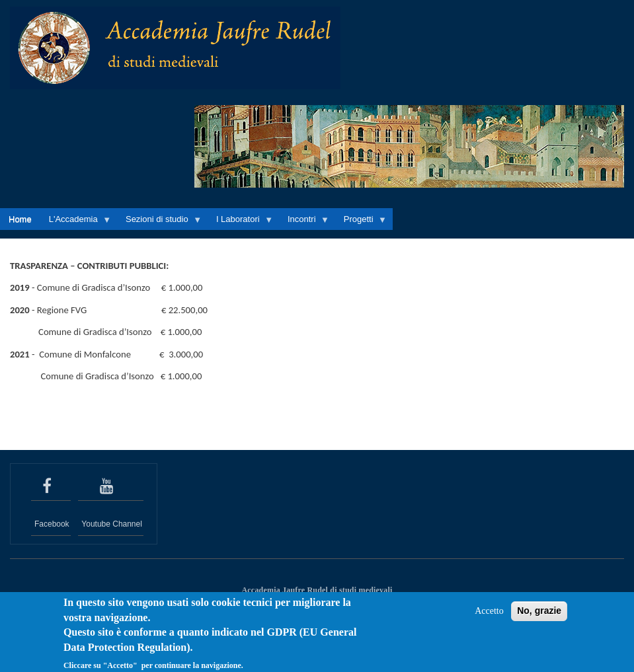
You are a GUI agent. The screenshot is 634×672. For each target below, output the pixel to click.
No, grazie (539, 616)
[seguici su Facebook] (51, 486)
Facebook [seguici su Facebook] (52, 524)
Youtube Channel (112, 524)
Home (20, 219)
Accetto (489, 617)
